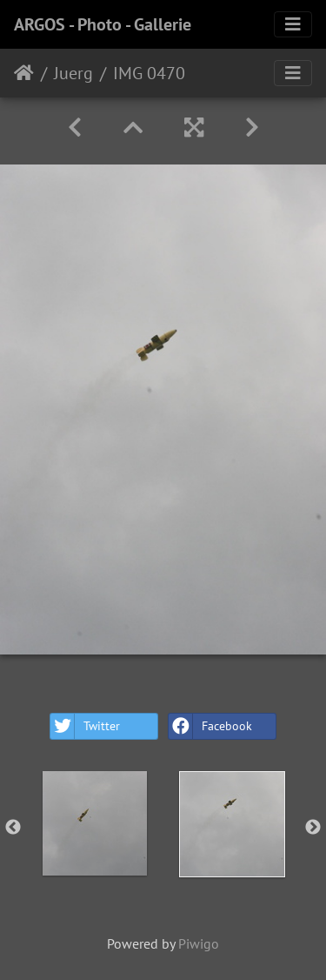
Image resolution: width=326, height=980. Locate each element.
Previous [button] (13, 828)
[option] (95, 823)
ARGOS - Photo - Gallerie (103, 24)
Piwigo (199, 943)
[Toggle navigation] (293, 24)
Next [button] (313, 828)
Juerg (73, 73)
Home (24, 73)
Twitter (85, 726)
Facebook (210, 726)
